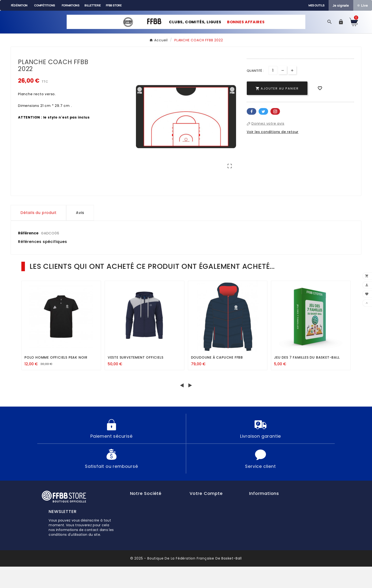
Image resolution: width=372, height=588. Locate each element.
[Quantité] (273, 78)
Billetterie (93, 5)
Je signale (341, 5)
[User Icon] (341, 26)
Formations (71, 5)
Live (363, 5)
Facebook (251, 119)
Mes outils (316, 5)
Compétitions (45, 5)
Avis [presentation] (80, 234)
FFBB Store (114, 5)
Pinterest (275, 119)
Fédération (19, 5)
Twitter (263, 119)
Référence (29, 254)
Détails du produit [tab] (38, 234)
